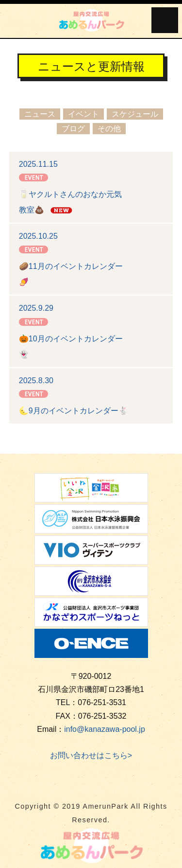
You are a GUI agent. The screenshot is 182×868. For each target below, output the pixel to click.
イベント (83, 114)
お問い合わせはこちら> (91, 755)
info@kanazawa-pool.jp (105, 729)
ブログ (73, 129)
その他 (109, 129)
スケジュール (135, 114)
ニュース (40, 114)
